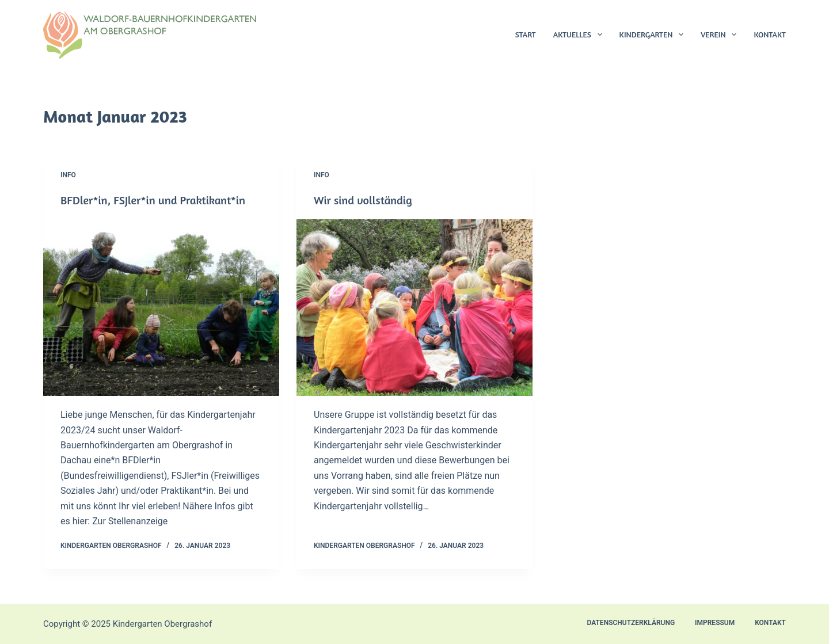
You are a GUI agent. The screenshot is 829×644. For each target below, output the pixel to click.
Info (68, 175)
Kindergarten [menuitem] (654, 35)
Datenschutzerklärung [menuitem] (631, 623)
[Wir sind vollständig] (414, 308)
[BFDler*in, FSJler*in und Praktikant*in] (161, 308)
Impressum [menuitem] (715, 623)
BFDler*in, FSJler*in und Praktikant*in (153, 200)
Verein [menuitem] (721, 35)
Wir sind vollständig (363, 200)
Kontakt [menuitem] (770, 34)
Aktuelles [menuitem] (580, 35)
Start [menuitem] (526, 34)
